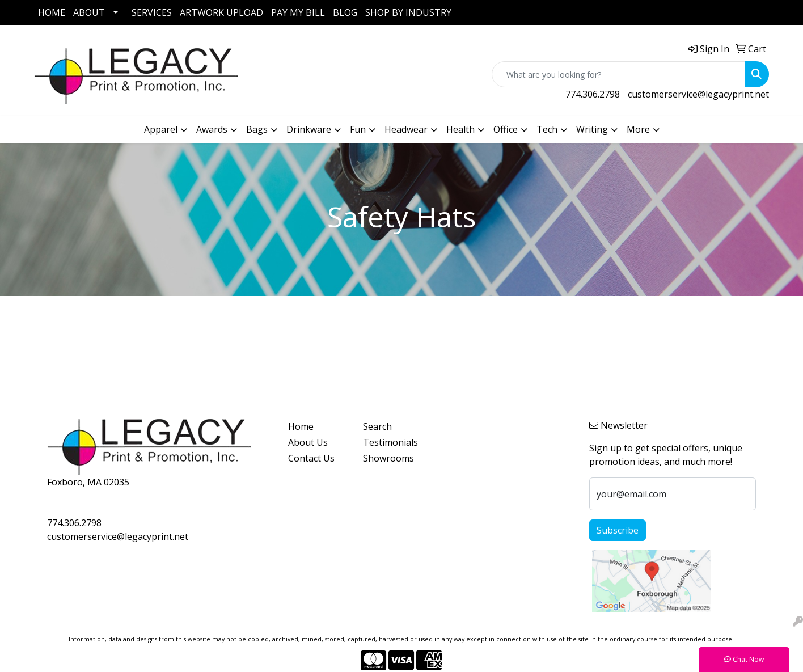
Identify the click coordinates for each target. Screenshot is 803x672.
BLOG (345, 12)
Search (377, 426)
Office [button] (506, 129)
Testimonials (390, 442)
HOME (52, 12)
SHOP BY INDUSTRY (408, 12)
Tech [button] (547, 129)
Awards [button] (212, 129)
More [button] (638, 129)
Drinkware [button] (309, 129)
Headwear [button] (406, 129)
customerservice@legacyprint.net (698, 94)
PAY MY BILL (298, 12)
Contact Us (311, 458)
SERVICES (152, 12)
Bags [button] (257, 129)
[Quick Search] (618, 74)
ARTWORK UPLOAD (221, 12)
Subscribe (618, 530)
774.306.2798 (593, 94)
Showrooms (388, 458)
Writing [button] (592, 129)
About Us (308, 442)
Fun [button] (358, 129)
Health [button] (460, 129)
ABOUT (89, 12)
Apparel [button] (161, 129)
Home (301, 426)
